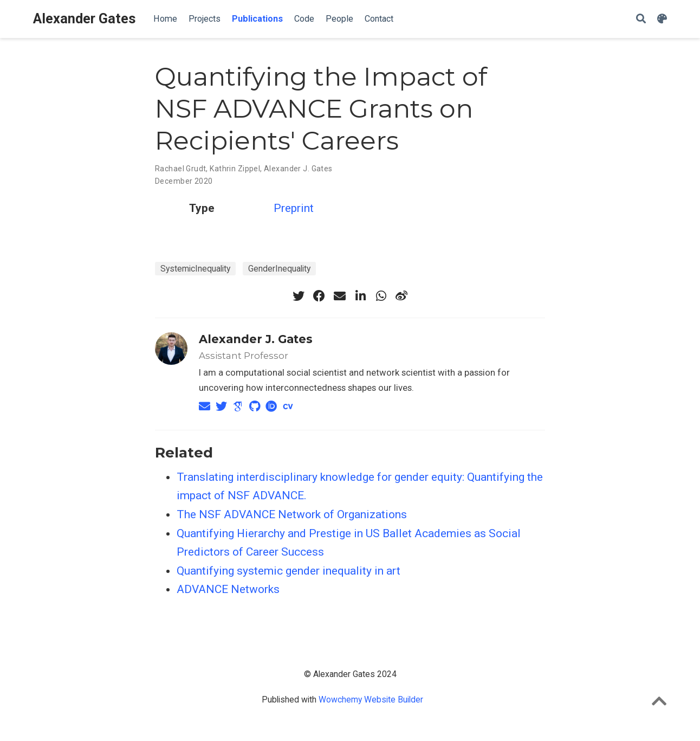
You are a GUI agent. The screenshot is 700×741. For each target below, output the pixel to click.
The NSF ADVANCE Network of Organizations (292, 514)
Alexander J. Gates (298, 169)
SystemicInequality (195, 269)
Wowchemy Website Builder (371, 700)
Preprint (294, 208)
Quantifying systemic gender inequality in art (289, 571)
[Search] (641, 19)
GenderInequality (279, 269)
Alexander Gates (85, 19)
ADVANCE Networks (228, 589)
